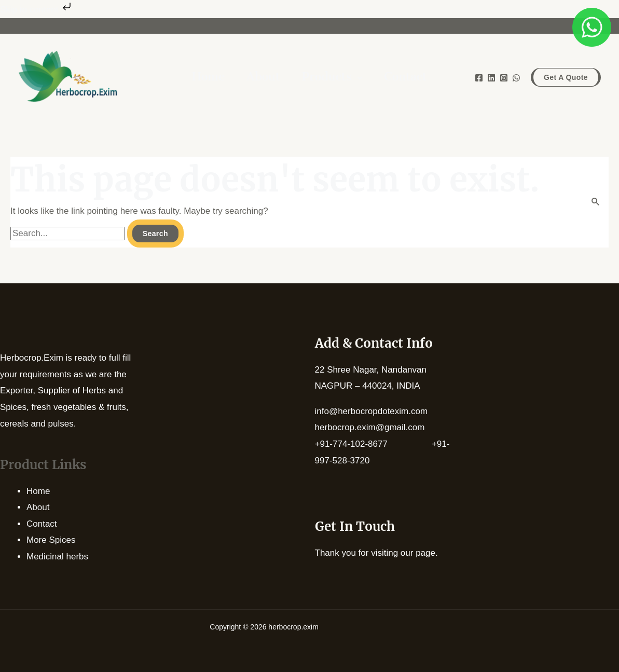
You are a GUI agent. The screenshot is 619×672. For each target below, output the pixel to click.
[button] (566, 77)
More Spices (51, 540)
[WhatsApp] (516, 78)
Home (38, 491)
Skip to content (37, 10)
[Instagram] (504, 78)
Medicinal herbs (57, 557)
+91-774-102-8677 (373, 444)
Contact (42, 524)
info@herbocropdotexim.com (372, 411)
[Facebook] (479, 78)
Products (327, 78)
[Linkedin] (491, 78)
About (38, 507)
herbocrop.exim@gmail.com (370, 427)
